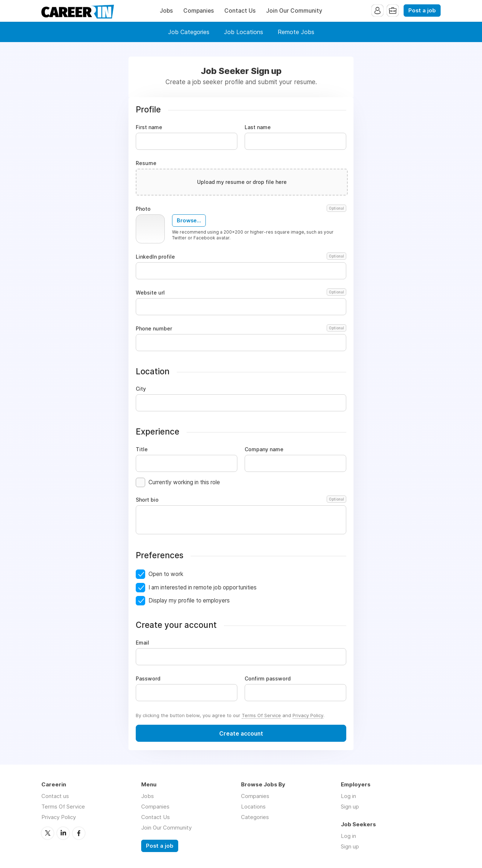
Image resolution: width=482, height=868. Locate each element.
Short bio (241, 500)
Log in (348, 796)
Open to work (166, 574)
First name (149, 127)
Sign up (350, 807)
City (141, 389)
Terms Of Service (261, 715)
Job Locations (244, 32)
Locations (253, 807)
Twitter (48, 833)
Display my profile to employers (189, 600)
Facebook (79, 833)
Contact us (55, 796)
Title (142, 449)
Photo (241, 209)
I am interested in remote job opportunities (203, 587)
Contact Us (240, 11)
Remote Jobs (296, 32)
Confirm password (268, 679)
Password (148, 679)
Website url (241, 293)
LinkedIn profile (241, 257)
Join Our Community (294, 11)
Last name (258, 127)
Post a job (422, 11)
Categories (255, 817)
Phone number (241, 329)
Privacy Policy (308, 715)
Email (142, 643)
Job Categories (189, 32)
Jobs (166, 11)
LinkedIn (63, 833)
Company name (264, 449)
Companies (199, 11)
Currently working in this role (184, 482)
